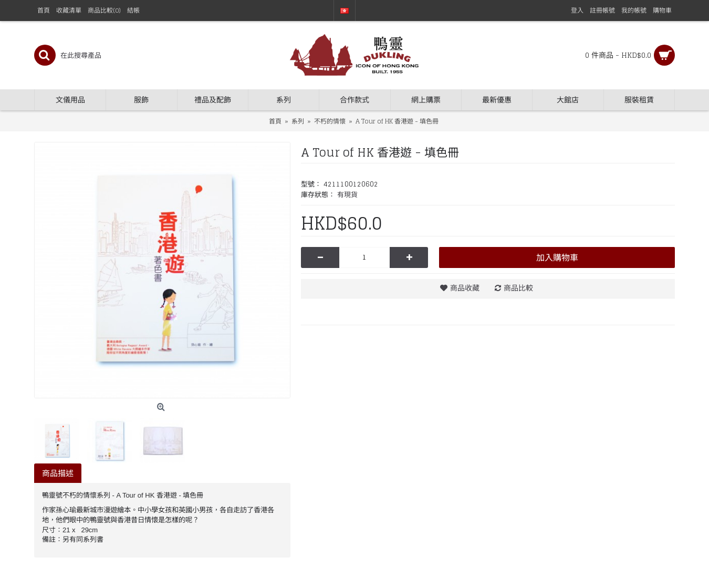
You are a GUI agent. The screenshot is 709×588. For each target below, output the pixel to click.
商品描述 (58, 473)
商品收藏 (465, 288)
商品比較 (518, 288)
